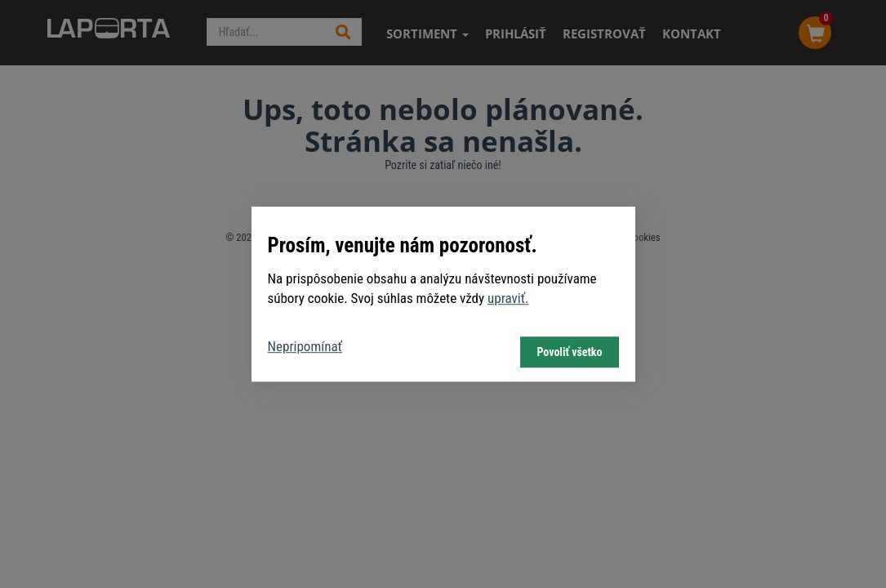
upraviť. (508, 298)
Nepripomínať (305, 346)
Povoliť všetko (569, 352)
